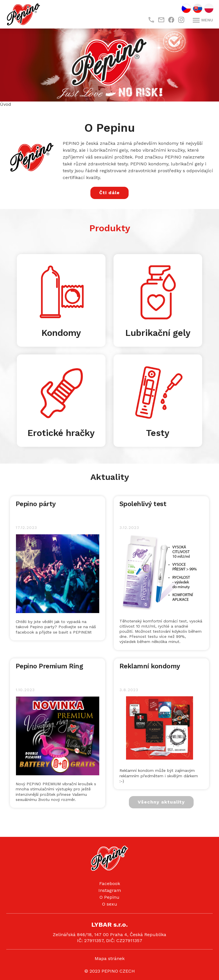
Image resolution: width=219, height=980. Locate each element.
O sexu (110, 904)
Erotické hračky (61, 433)
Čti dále (109, 193)
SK (198, 8)
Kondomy (61, 333)
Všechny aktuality (161, 802)
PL (209, 8)
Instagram (110, 890)
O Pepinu (109, 897)
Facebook (110, 883)
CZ (186, 8)
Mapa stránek (110, 958)
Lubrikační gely (158, 333)
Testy (158, 433)
